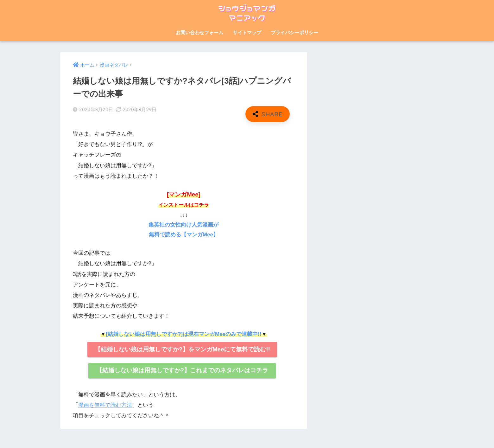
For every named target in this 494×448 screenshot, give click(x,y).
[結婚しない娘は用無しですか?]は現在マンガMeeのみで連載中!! (184, 334)
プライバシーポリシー (294, 32)
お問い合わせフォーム (199, 32)
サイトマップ (247, 32)
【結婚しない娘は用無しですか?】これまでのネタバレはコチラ (182, 370)
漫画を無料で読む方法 (105, 405)
